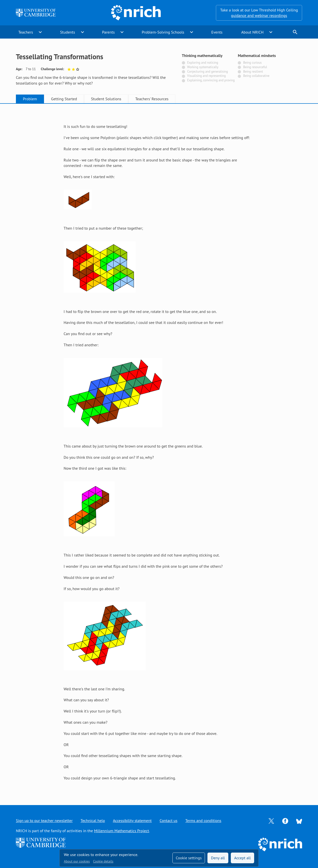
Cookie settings (189, 858)
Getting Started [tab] (64, 99)
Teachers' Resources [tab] (152, 99)
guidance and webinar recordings (259, 15)
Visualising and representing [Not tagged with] (206, 76)
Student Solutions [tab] (106, 99)
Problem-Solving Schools (163, 32)
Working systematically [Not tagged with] (203, 67)
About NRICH (252, 32)
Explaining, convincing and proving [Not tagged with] (211, 80)
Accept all (243, 858)
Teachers (26, 32)
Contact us (168, 820)
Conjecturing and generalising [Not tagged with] (208, 72)
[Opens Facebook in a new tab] (285, 820)
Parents (108, 32)
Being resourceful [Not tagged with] (255, 67)
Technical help (93, 820)
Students (68, 32)
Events (217, 32)
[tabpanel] (159, 449)
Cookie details (103, 861)
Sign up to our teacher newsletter (44, 820)
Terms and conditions (203, 820)
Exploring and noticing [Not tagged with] (203, 63)
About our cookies (77, 861)
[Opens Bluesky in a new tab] (299, 821)
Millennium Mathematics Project (121, 831)
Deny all (218, 858)
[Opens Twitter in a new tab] (271, 820)
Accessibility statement (132, 820)
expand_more (40, 32)
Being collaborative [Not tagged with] (256, 76)
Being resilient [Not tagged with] (253, 72)
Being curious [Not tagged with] (252, 63)
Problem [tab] (30, 99)
